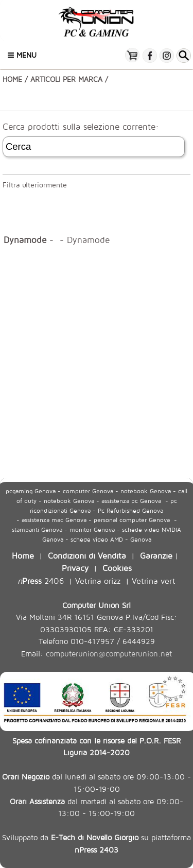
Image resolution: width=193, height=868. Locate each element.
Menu (22, 55)
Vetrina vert (154, 580)
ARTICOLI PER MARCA (66, 79)
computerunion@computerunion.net (109, 654)
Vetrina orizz (98, 580)
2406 (41, 580)
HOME (12, 79)
